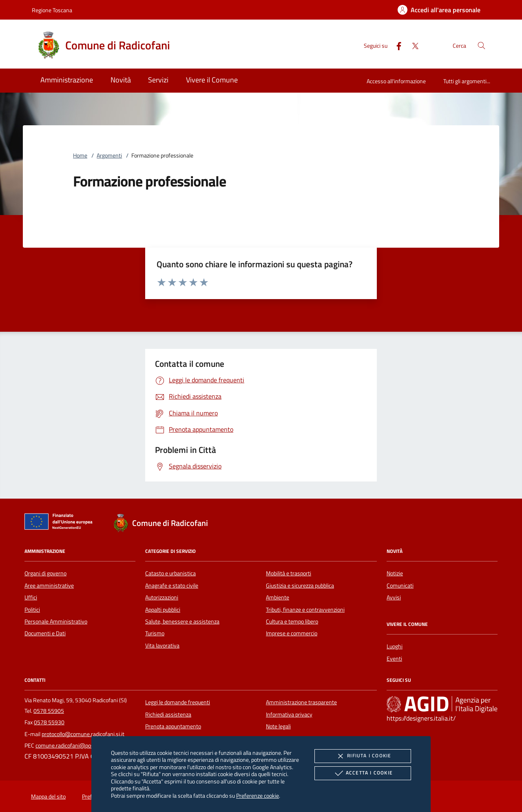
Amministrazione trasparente (301, 702)
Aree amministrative (49, 586)
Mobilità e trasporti (289, 573)
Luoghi (395, 646)
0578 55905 (49, 711)
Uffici (31, 597)
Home (80, 155)
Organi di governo (45, 573)
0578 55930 (49, 722)
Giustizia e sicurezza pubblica (300, 586)
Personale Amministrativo (56, 621)
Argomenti (109, 155)
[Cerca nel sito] (481, 45)
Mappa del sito (48, 796)
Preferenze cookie (258, 795)
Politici (32, 610)
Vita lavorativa (162, 646)
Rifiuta (363, 756)
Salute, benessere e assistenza (182, 621)
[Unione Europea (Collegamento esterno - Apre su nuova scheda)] (61, 523)
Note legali (278, 726)
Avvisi (394, 597)
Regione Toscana (52, 10)
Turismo (155, 633)
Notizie (395, 573)
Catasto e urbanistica (170, 573)
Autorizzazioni (162, 597)
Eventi (394, 659)
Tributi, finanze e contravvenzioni (305, 610)
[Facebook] (396, 45)
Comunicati (400, 586)
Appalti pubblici (163, 610)
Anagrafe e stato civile (172, 586)
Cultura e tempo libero (292, 621)
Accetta (363, 773)
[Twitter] (412, 45)
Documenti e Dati (45, 633)
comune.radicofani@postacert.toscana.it (84, 745)
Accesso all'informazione (396, 81)
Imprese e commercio (292, 633)
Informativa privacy (289, 714)
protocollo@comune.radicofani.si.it (83, 734)
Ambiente (278, 597)
